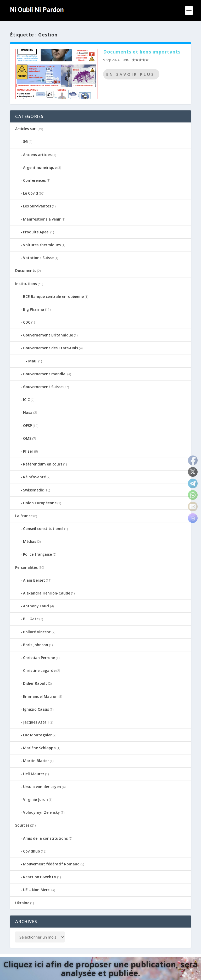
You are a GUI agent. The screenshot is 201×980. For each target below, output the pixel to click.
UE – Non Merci (37, 890)
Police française (37, 554)
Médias (30, 541)
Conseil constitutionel (43, 529)
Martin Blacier (36, 761)
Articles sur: (26, 129)
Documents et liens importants (142, 52)
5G (25, 141)
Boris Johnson (36, 645)
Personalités (26, 567)
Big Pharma (34, 309)
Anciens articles (37, 155)
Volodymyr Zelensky (41, 812)
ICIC (26, 400)
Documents (26, 271)
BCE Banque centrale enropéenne (53, 296)
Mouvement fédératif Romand (51, 864)
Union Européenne (40, 503)
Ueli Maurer (34, 774)
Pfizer (28, 451)
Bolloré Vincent (37, 632)
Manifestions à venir (42, 219)
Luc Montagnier (37, 735)
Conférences (34, 180)
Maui (33, 361)
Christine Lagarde (39, 670)
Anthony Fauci (36, 606)
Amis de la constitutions (45, 838)
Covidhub (32, 851)
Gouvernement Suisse (43, 387)
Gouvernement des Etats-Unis (51, 348)
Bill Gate (31, 619)
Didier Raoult (35, 683)
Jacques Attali (36, 722)
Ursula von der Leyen (42, 787)
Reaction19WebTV (40, 877)
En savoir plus (130, 74)
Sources (22, 825)
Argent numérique (40, 167)
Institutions (26, 284)
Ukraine (22, 903)
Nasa (28, 412)
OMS (27, 438)
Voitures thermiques (42, 245)
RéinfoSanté (34, 477)
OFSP (27, 425)
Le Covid (30, 193)
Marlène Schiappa (39, 748)
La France (24, 516)
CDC (27, 322)
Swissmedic (33, 490)
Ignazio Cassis (36, 709)
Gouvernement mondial (45, 374)
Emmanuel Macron (40, 696)
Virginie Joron (35, 799)
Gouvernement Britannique (48, 335)
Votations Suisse (38, 258)
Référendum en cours (43, 464)
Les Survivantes (37, 206)
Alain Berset (34, 580)
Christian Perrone (39, 658)
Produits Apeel (36, 232)
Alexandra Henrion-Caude (47, 593)
